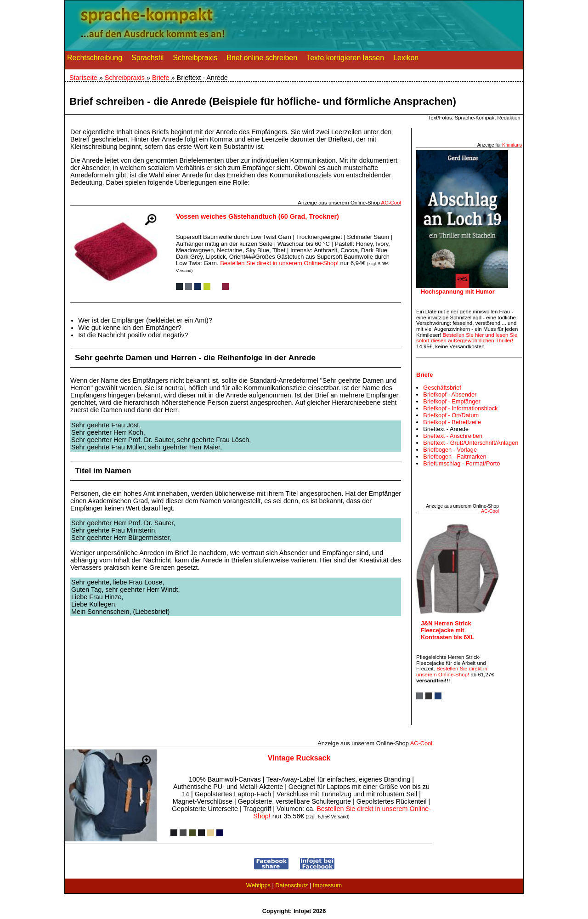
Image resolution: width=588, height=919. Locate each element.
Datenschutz (291, 885)
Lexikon (406, 60)
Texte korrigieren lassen (345, 60)
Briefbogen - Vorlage (450, 450)
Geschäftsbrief (442, 388)
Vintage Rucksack (299, 758)
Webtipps (258, 885)
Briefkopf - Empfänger (452, 401)
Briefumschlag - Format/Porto (461, 463)
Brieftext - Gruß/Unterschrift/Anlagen (471, 443)
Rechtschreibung (95, 60)
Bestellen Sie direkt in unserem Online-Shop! (279, 263)
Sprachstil (147, 60)
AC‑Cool (391, 203)
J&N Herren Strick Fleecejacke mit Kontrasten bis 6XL (448, 630)
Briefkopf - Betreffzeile (452, 422)
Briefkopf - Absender (450, 394)
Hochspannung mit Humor (458, 292)
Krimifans (512, 145)
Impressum (327, 885)
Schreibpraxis (195, 60)
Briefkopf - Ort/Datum (451, 415)
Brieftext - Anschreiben (453, 436)
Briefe (161, 78)
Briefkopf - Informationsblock (460, 408)
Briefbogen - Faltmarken (455, 457)
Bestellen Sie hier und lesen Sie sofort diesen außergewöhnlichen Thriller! (467, 338)
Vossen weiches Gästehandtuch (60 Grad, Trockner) (257, 216)
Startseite (83, 78)
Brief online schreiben (262, 60)
